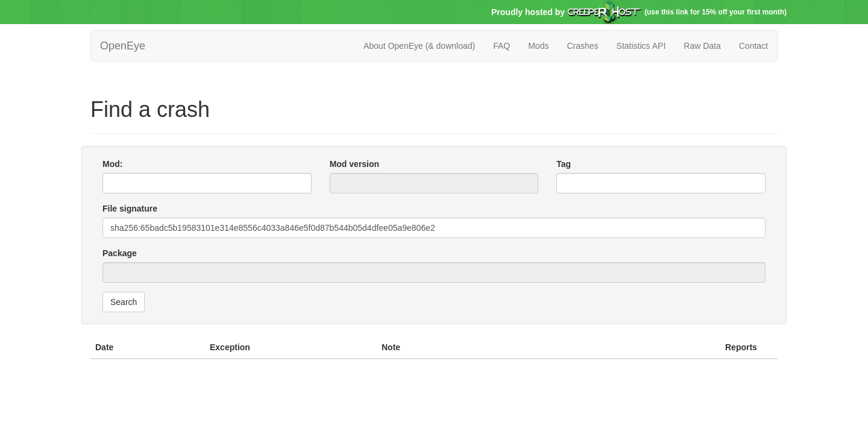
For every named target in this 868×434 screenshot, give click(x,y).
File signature (130, 209)
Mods (538, 46)
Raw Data (702, 46)
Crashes (582, 46)
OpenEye (123, 46)
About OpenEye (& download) (419, 46)
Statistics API (641, 46)
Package (120, 253)
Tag (564, 164)
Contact (753, 46)
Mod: (112, 164)
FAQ (502, 46)
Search (124, 302)
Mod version (354, 164)
